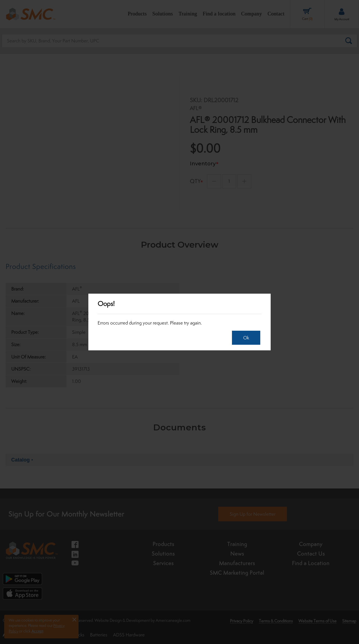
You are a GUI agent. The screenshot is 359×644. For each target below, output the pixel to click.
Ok (246, 338)
